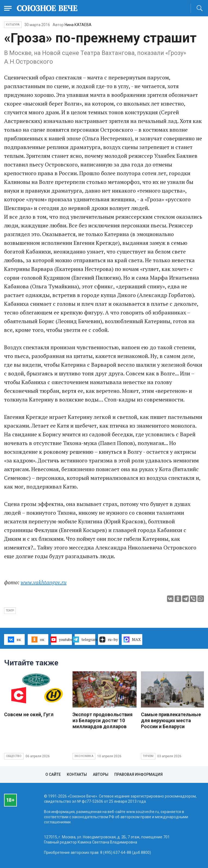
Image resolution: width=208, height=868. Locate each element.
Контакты (77, 774)
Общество (14, 756)
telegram (85, 640)
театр (10, 611)
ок (38, 640)
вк (14, 640)
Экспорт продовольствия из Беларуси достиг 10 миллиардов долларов (103, 720)
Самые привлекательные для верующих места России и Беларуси (171, 720)
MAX (132, 640)
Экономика (84, 756)
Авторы (101, 774)
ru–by (109, 640)
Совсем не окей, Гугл (29, 714)
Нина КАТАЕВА (78, 25)
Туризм (148, 756)
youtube (61, 640)
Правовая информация (138, 774)
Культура (13, 25)
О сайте (53, 774)
